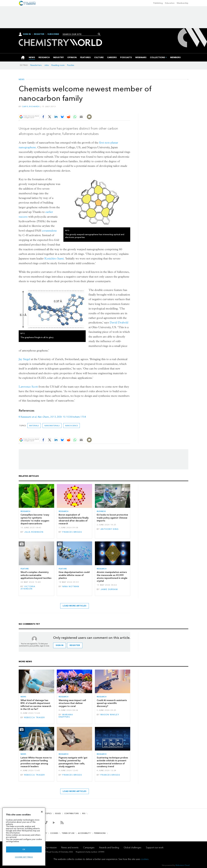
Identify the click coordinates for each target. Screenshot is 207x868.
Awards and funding (109, 848)
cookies (145, 859)
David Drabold (119, 322)
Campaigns (89, 848)
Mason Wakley (110, 715)
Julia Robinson (34, 532)
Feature (25, 569)
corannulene (49, 231)
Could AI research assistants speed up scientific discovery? (112, 703)
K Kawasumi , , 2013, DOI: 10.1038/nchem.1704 (52, 417)
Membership (183, 3)
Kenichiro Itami (54, 258)
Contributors (72, 813)
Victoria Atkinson (28, 588)
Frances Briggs (72, 532)
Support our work (155, 848)
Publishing (158, 3)
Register (39, 34)
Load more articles (75, 606)
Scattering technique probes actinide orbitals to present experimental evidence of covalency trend (112, 762)
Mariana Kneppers (66, 716)
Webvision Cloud (182, 865)
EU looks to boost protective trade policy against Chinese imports (112, 518)
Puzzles (71, 65)
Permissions (100, 833)
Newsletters (36, 65)
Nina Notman (71, 587)
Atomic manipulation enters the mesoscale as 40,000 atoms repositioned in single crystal (112, 577)
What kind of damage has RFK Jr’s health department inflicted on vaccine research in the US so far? (36, 705)
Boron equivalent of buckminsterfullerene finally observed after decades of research (74, 519)
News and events (70, 848)
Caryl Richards (31, 106)
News (22, 80)
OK (24, 849)
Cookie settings (24, 857)
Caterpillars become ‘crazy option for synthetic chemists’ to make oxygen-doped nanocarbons (35, 519)
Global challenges (132, 848)
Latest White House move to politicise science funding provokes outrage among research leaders (36, 762)
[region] (24, 837)
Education (170, 3)
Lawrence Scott (28, 387)
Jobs (47, 65)
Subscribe (53, 34)
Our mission (51, 848)
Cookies (54, 833)
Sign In (27, 34)
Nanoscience (72, 426)
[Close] (42, 812)
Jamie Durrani (109, 589)
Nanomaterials (52, 426)
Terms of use (68, 833)
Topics (48, 813)
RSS (84, 813)
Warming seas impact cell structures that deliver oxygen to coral (72, 703)
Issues (58, 813)
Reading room (58, 65)
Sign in (60, 645)
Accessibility (84, 833)
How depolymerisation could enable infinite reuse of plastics (74, 575)
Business (101, 511)
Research (25, 511)
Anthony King (109, 529)
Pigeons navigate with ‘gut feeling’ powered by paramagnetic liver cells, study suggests (73, 762)
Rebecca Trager (34, 718)
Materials (34, 426)
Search (99, 34)
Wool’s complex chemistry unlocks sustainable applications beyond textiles (36, 575)
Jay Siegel (24, 359)
